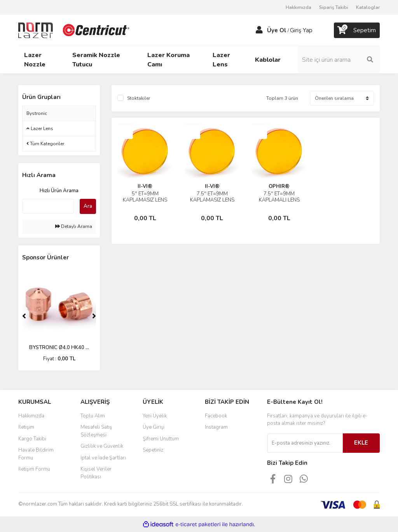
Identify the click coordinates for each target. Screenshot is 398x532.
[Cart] (357, 30)
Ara (88, 206)
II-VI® (145, 186)
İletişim (26, 427)
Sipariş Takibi (334, 7)
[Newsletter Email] (305, 443)
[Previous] (24, 316)
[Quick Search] (48, 206)
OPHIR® (279, 186)
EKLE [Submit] (361, 443)
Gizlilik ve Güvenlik (102, 446)
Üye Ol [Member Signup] (277, 30)
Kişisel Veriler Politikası (96, 473)
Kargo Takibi (32, 439)
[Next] (94, 316)
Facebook (216, 416)
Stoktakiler (139, 98)
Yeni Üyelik (155, 416)
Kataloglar (368, 7)
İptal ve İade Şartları (103, 458)
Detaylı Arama (74, 226)
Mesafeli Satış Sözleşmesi (96, 431)
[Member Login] (259, 30)
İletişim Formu (34, 469)
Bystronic (37, 113)
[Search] (339, 60)
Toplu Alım (93, 416)
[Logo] (75, 30)
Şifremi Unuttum (161, 439)
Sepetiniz (153, 450)
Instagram (216, 427)
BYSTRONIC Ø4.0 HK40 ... (59, 348)
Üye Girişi (154, 427)
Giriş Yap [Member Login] (301, 30)
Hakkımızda (298, 7)
